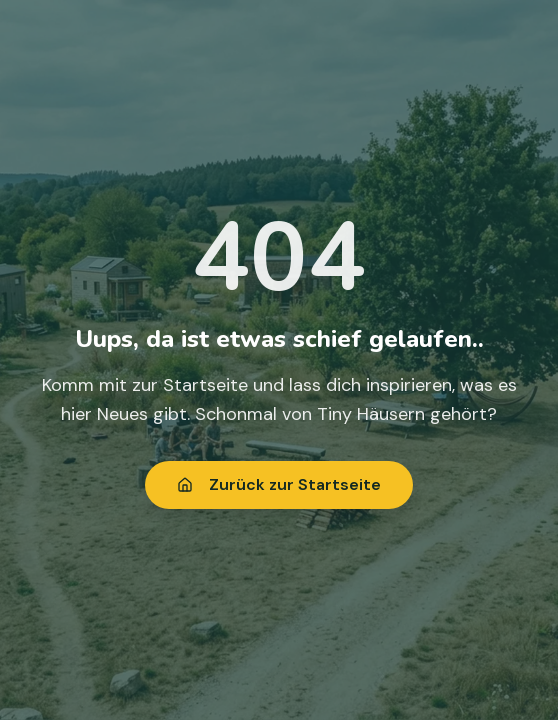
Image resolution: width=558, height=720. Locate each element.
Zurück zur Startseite (279, 484)
